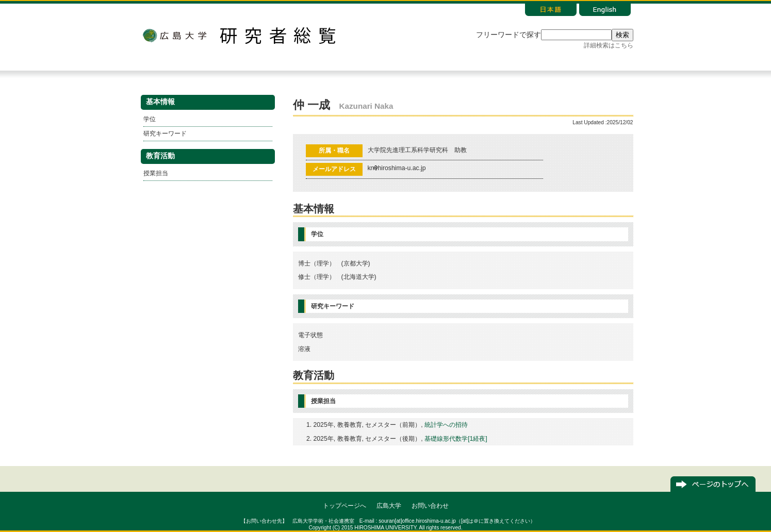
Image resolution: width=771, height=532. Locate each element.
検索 (622, 35)
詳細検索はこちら (609, 45)
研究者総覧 (277, 36)
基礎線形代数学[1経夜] (456, 439)
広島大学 (174, 36)
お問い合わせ (430, 506)
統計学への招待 (446, 425)
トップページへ (345, 506)
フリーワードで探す (508, 35)
